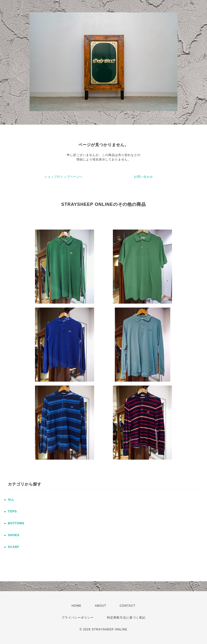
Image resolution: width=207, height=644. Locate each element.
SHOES (14, 535)
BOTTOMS (16, 523)
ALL (11, 500)
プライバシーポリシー (78, 618)
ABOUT (101, 606)
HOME (76, 606)
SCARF (14, 547)
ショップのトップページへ (64, 177)
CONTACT (127, 606)
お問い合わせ (143, 177)
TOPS (12, 511)
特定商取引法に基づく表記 (126, 618)
